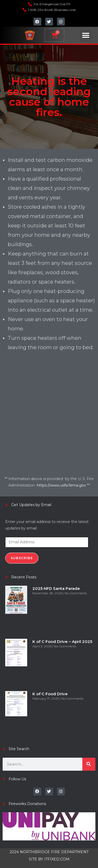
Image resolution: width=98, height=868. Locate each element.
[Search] (89, 764)
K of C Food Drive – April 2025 (62, 642)
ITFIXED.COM (57, 859)
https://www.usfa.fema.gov (62, 485)
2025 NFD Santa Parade (56, 588)
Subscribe (22, 558)
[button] (86, 35)
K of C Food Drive (50, 694)
